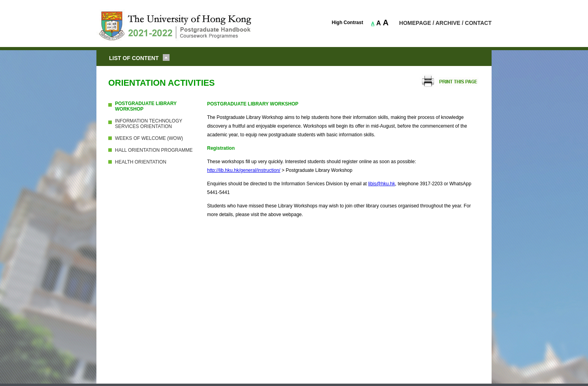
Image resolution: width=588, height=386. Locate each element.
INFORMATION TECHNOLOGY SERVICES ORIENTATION (149, 124)
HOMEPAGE (415, 23)
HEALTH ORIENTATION (141, 162)
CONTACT (478, 23)
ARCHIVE (448, 23)
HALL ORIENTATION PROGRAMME (154, 150)
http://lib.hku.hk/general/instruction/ (244, 170)
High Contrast (348, 23)
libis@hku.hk (382, 184)
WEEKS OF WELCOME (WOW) (149, 138)
